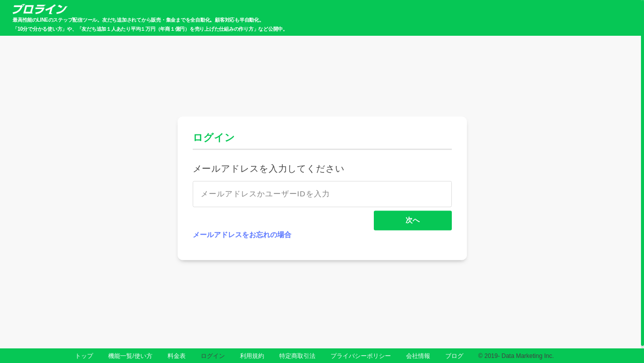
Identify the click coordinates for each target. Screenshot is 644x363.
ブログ (454, 356)
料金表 (177, 356)
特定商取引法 (297, 356)
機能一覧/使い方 (130, 356)
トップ (84, 356)
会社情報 (418, 356)
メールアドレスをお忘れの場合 (242, 235)
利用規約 (252, 356)
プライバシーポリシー (361, 356)
